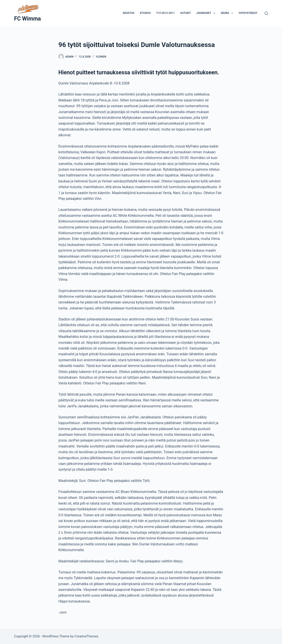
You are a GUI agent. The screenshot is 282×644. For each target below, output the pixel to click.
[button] (214, 13)
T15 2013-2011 (165, 13)
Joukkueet (207, 13)
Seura (228, 13)
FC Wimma (27, 19)
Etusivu (145, 13)
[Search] (266, 13)
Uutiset (186, 13)
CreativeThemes (86, 636)
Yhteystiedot (248, 13)
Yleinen (101, 57)
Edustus (129, 13)
